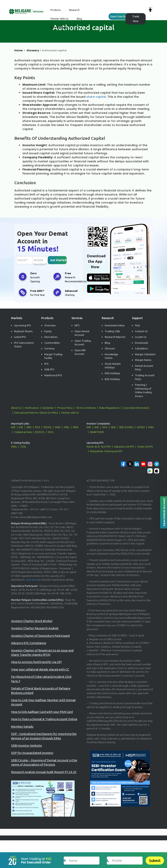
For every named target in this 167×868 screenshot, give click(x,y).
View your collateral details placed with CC (40, 669)
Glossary (33, 50)
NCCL (51, 432)
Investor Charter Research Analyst (35, 628)
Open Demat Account (82, 333)
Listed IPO (20, 337)
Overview (50, 325)
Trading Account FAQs (145, 377)
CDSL (23, 447)
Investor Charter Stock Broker (32, 621)
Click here (31, 580)
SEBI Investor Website (26, 746)
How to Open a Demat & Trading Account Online (44, 719)
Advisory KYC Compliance (29, 643)
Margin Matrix (143, 360)
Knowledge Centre (111, 356)
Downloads (142, 343)
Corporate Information (136, 408)
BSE (21, 427)
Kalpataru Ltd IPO (124, 447)
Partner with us (59, 19)
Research (74, 10)
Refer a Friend (59, 27)
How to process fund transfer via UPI (36, 662)
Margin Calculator (145, 354)
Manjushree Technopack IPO (106, 451)
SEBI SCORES (126, 427)
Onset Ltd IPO (145, 447)
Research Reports (115, 337)
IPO (46, 364)
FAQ (137, 325)
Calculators (142, 348)
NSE (13, 427)
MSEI (58, 427)
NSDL (14, 447)
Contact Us (141, 331)
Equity (48, 331)
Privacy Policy (65, 408)
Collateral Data (23, 432)
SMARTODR (97, 432)
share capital (96, 97)
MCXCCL (40, 432)
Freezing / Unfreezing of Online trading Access (143, 390)
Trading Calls (112, 331)
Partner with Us (70, 413)
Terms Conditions (86, 408)
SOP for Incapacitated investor (32, 753)
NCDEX (48, 427)
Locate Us (141, 337)
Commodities (52, 343)
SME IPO (49, 369)
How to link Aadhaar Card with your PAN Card (42, 712)
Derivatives (51, 337)
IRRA (76, 427)
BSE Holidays (112, 379)
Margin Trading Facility (53, 356)
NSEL (67, 427)
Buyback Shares (23, 331)
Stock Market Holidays (113, 366)
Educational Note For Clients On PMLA (36, 413)
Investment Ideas (115, 325)
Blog (79, 19)
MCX (37, 427)
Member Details (22, 727)
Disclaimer (48, 408)
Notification (32, 408)
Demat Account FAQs (144, 368)
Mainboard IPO (53, 375)
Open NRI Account (80, 352)
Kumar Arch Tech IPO (99, 447)
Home (18, 50)
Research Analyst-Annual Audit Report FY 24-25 (44, 772)
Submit (155, 861)
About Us (16, 408)
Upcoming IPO (23, 325)
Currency (49, 348)
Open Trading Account (83, 343)
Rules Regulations (109, 408)
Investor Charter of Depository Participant (40, 636)
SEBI (29, 427)
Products (56, 10)
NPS (77, 325)
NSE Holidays (113, 373)
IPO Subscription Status (24, 345)
